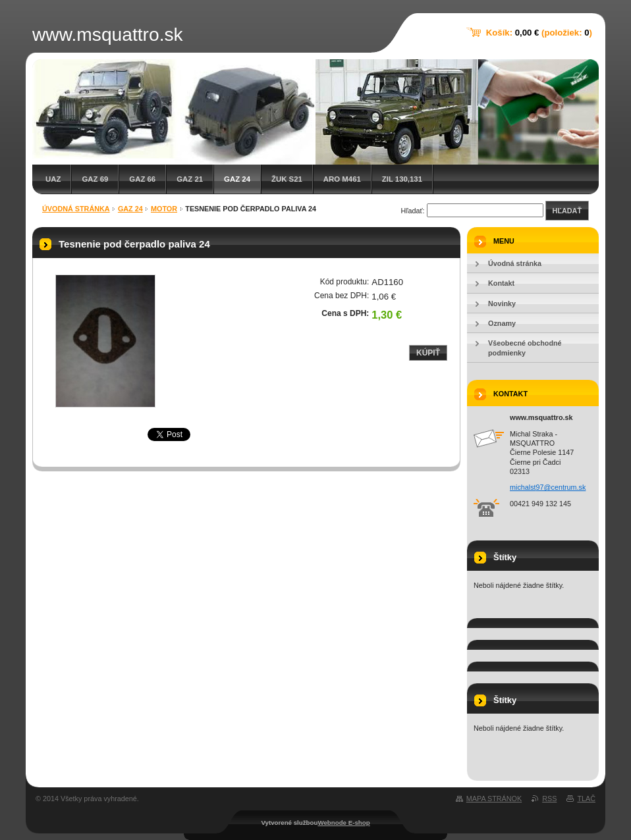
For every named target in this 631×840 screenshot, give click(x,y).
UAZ (53, 179)
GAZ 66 (142, 179)
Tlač (586, 799)
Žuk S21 (287, 179)
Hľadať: (413, 211)
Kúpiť (428, 353)
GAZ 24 (237, 179)
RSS (549, 799)
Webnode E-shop (343, 823)
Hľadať (567, 211)
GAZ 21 (190, 179)
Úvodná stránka (76, 209)
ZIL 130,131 (402, 179)
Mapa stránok (494, 799)
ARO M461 (342, 179)
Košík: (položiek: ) (539, 33)
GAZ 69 (95, 179)
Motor (164, 209)
